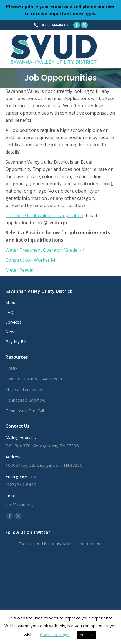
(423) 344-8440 (54, 25)
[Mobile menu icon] (110, 49)
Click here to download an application (44, 215)
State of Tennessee (25, 389)
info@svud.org (19, 504)
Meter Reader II (22, 270)
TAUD (11, 368)
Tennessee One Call (25, 410)
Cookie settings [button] (55, 635)
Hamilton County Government (34, 379)
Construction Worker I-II (31, 260)
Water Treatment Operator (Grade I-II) (46, 250)
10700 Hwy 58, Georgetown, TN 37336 (44, 465)
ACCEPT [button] (86, 635)
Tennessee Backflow (26, 400)
